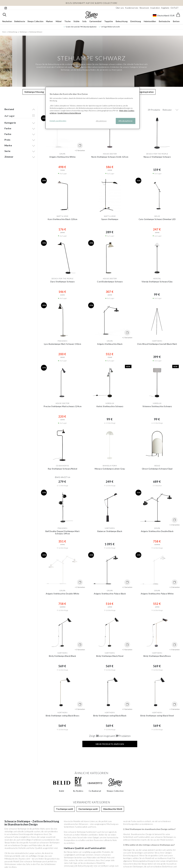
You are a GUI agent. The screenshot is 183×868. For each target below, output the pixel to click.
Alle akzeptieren (126, 121)
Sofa (84, 21)
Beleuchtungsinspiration (142, 92)
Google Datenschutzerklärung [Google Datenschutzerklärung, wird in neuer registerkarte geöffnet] (69, 113)
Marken (49, 21)
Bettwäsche (164, 21)
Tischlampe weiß (64, 809)
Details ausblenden (58, 121)
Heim (4, 32)
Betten (176, 21)
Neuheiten (7, 21)
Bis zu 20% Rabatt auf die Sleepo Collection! (92, 3)
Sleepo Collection (35, 21)
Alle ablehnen (101, 121)
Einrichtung (136, 21)
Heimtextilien (150, 21)
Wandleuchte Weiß (113, 809)
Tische (67, 21)
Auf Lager (10, 116)
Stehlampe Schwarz (36, 32)
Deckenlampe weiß (88, 809)
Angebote (165, 8)
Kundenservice (132, 8)
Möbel (59, 21)
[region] (93, 108)
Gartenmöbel (95, 21)
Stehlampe (23, 32)
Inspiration (155, 8)
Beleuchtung (122, 21)
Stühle (76, 21)
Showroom (144, 8)
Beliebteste (20, 21)
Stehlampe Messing (34, 92)
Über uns (120, 8)
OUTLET (175, 8)
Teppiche (109, 21)
